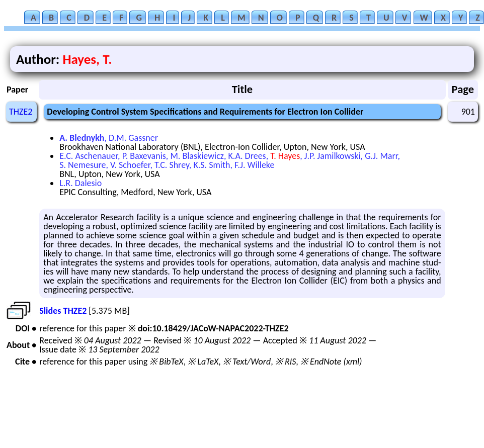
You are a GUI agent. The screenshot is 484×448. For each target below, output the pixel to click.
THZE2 (21, 112)
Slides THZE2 (63, 311)
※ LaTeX (203, 362)
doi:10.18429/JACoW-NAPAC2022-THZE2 (213, 328)
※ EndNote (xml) (331, 362)
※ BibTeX (166, 362)
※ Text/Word (247, 362)
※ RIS (286, 362)
